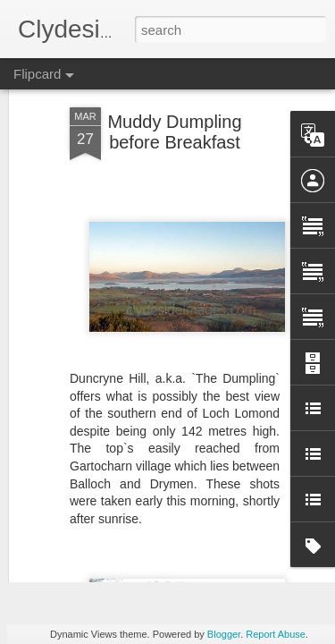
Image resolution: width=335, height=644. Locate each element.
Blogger (224, 634)
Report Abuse (276, 634)
